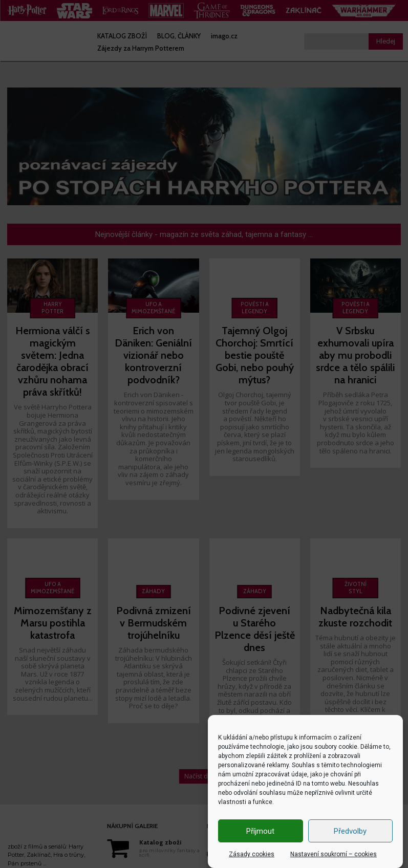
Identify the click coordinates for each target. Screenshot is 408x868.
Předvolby (350, 831)
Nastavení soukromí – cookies (334, 854)
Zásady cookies (252, 854)
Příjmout (260, 831)
